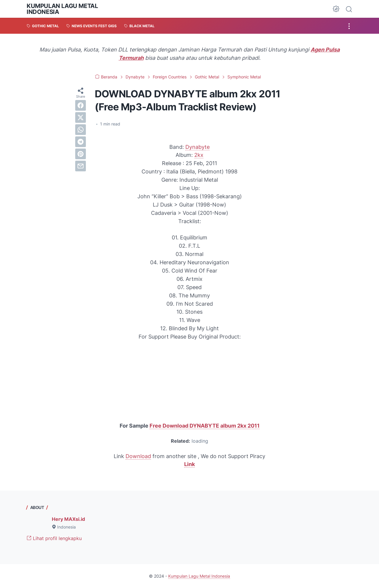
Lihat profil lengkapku (54, 538)
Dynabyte (197, 147)
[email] (81, 166)
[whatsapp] (81, 130)
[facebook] (81, 105)
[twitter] (81, 117)
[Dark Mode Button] (336, 9)
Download (138, 456)
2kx (199, 155)
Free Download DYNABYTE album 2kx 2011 (205, 426)
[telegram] (81, 142)
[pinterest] (81, 154)
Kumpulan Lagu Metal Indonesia (62, 9)
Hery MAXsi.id (68, 519)
